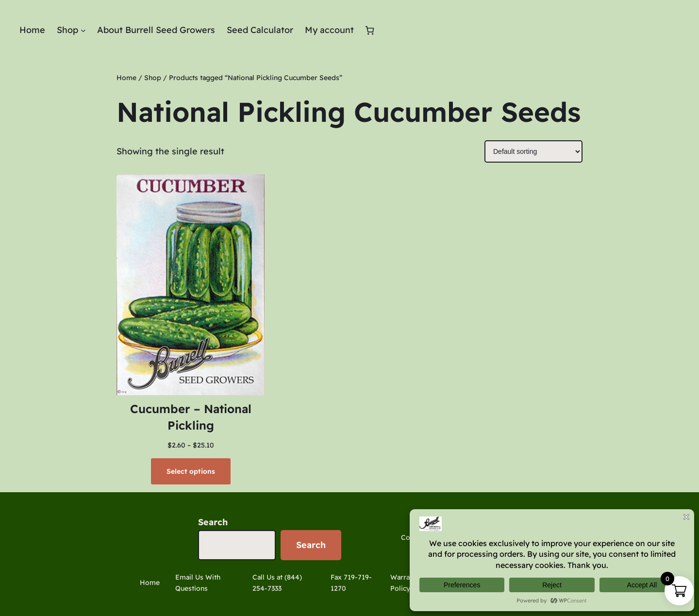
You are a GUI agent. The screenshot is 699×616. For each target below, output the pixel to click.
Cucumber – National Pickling (191, 417)
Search (213, 522)
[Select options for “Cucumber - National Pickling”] (191, 471)
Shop (153, 78)
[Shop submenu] (83, 30)
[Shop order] (533, 151)
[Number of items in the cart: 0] (370, 30)
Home (126, 78)
